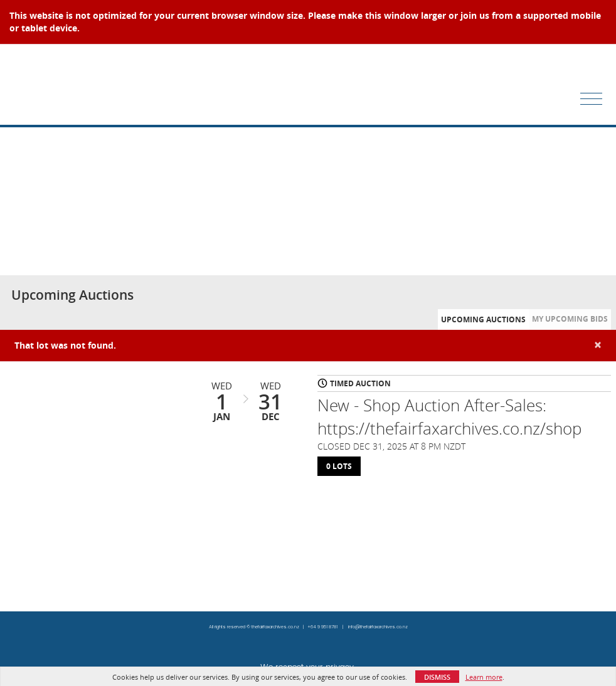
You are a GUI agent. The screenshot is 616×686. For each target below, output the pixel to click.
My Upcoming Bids (570, 319)
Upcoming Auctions (483, 319)
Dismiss (437, 677)
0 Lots (339, 466)
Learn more (484, 677)
